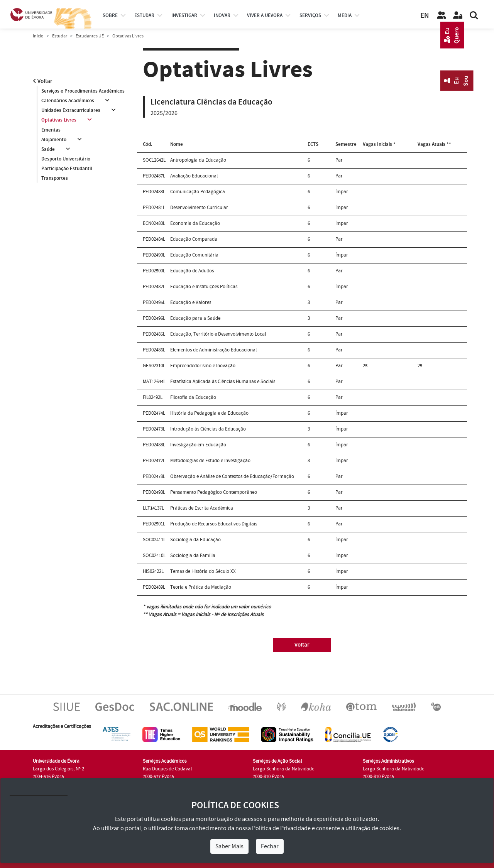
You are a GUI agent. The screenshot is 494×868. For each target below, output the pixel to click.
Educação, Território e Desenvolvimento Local (218, 334)
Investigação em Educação (198, 445)
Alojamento (54, 140)
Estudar (60, 36)
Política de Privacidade (281, 828)
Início (38, 36)
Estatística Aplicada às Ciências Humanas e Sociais (223, 382)
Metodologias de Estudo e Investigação (210, 461)
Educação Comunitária (194, 255)
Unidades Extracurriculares (71, 110)
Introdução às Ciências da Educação (208, 429)
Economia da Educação (195, 223)
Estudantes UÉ (90, 36)
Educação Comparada (194, 239)
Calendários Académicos (68, 101)
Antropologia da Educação (198, 160)
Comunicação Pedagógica (198, 192)
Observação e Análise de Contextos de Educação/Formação (232, 476)
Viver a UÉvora (265, 15)
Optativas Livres (59, 120)
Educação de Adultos (192, 271)
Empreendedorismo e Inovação (203, 366)
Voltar (43, 81)
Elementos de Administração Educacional (213, 350)
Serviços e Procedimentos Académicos (83, 91)
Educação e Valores (191, 302)
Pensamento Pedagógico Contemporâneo (214, 492)
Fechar (270, 846)
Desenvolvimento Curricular (199, 208)
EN (425, 16)
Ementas (51, 130)
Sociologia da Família (193, 556)
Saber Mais (229, 846)
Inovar (222, 15)
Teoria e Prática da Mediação (201, 587)
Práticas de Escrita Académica (202, 508)
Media (345, 15)
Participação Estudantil (67, 169)
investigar (184, 15)
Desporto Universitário (66, 159)
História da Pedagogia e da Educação (209, 413)
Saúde (48, 149)
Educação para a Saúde (195, 318)
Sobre (110, 15)
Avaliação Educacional (194, 176)
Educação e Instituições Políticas (204, 287)
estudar (144, 15)
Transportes (55, 179)
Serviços (310, 15)
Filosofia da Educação (193, 397)
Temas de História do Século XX (203, 571)
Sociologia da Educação (195, 540)
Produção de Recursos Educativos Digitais (214, 524)
